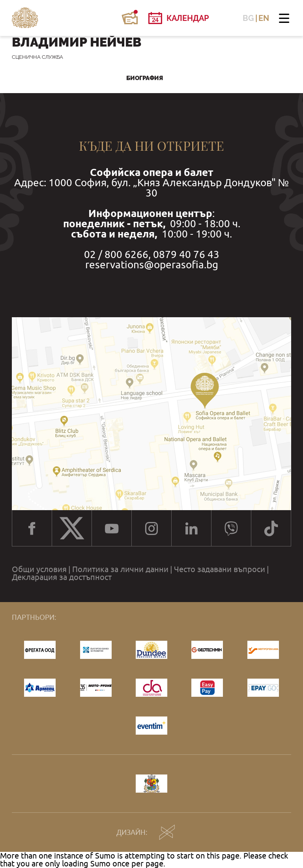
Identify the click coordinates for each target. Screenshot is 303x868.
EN (264, 18)
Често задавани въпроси (220, 569)
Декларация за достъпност (62, 577)
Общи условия (39, 569)
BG (248, 18)
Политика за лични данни (120, 569)
